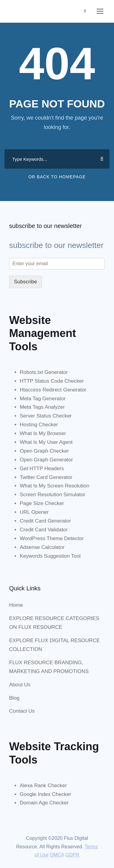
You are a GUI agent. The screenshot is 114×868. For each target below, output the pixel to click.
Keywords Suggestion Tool (50, 556)
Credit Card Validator (44, 530)
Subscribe (26, 282)
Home (16, 605)
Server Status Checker (46, 416)
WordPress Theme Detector (52, 538)
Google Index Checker (45, 794)
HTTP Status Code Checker (52, 381)
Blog (14, 698)
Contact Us (22, 711)
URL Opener (34, 512)
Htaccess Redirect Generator (53, 390)
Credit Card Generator (45, 521)
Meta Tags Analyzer (42, 407)
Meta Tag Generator (43, 399)
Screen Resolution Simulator (52, 495)
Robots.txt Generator (44, 372)
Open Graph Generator (46, 460)
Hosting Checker (39, 425)
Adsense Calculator (42, 547)
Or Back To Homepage (57, 177)
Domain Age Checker (44, 803)
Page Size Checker (42, 503)
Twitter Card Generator (46, 477)
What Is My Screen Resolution (55, 486)
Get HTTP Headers (42, 469)
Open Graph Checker (44, 451)
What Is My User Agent (46, 442)
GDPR (72, 855)
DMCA (57, 855)
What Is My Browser (43, 433)
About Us (20, 685)
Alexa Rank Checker (43, 785)
